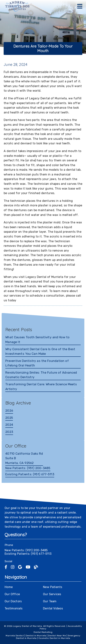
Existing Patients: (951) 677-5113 (28, 554)
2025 (9, 418)
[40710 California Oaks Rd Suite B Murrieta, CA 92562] (24, 459)
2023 (9, 432)
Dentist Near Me (57, 636)
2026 (9, 411)
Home (9, 587)
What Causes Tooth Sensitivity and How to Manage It (37, 340)
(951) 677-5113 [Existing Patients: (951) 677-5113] (30, 474)
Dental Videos (53, 608)
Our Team (50, 601)
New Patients (53, 587)
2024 (9, 425)
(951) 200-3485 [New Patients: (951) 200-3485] (28, 468)
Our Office (12, 594)
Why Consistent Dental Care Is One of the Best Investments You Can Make (40, 351)
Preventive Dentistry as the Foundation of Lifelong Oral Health (37, 363)
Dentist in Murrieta (36, 636)
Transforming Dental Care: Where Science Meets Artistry (41, 387)
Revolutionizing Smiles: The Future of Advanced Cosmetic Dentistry (41, 375)
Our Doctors (13, 601)
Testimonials (14, 608)
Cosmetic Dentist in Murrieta (54, 638)
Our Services (52, 594)
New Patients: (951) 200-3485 (26, 550)
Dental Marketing (43, 632)
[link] (17, 6)
